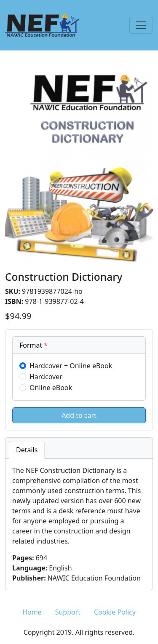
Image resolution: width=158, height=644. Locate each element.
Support (68, 612)
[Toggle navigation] (141, 25)
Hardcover (46, 377)
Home (32, 612)
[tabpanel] (79, 524)
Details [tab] (27, 450)
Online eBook (51, 388)
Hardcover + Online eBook (71, 366)
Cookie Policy (115, 612)
